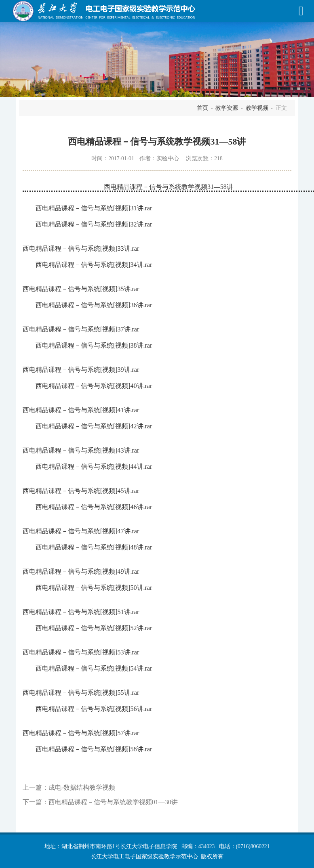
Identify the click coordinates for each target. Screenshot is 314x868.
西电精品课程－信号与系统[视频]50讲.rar (94, 588)
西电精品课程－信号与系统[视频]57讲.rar (81, 733)
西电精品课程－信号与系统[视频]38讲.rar (94, 345)
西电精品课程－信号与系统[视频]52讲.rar (94, 628)
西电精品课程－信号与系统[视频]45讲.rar (81, 491)
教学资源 (227, 108)
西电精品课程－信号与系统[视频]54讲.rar (94, 668)
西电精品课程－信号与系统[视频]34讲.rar (94, 265)
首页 (202, 108)
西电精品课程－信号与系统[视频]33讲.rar (81, 248)
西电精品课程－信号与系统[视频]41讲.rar (81, 410)
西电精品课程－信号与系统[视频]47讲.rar (81, 531)
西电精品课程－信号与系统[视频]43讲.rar (81, 450)
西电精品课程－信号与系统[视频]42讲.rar (94, 426)
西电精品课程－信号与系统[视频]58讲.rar (94, 749)
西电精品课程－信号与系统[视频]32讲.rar (94, 224)
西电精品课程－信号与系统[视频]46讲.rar (94, 507)
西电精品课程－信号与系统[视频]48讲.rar (94, 547)
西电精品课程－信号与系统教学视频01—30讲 (113, 802)
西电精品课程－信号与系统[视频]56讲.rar (94, 709)
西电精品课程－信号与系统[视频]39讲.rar (81, 370)
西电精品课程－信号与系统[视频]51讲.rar (81, 612)
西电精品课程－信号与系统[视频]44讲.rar (94, 466)
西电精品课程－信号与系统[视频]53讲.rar (81, 652)
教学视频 (257, 108)
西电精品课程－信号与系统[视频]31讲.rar (94, 208)
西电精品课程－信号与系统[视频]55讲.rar (81, 693)
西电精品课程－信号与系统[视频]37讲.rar (81, 329)
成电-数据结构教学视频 (82, 787)
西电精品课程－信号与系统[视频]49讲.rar (81, 571)
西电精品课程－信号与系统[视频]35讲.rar (81, 289)
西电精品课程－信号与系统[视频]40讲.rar (94, 386)
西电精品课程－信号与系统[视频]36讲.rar (94, 305)
